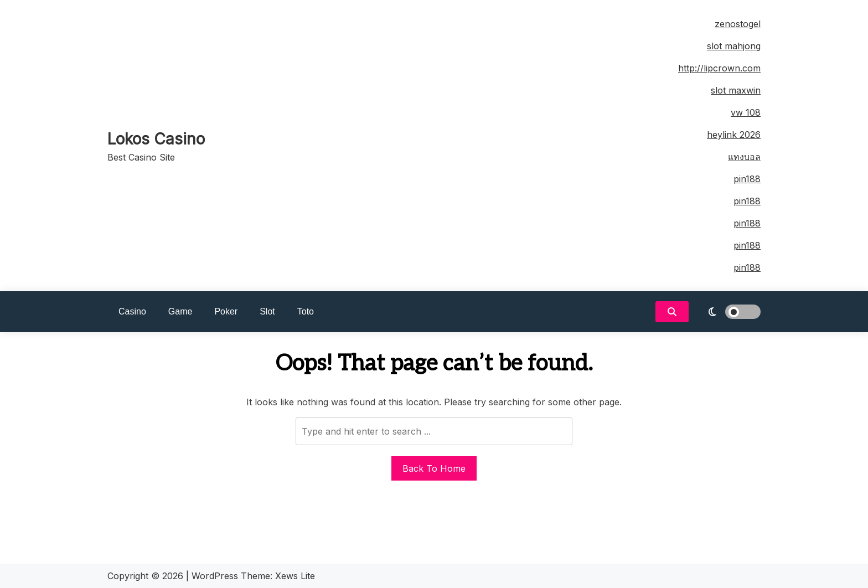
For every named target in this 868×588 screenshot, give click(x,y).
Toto (306, 311)
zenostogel (738, 24)
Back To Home (434, 468)
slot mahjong (734, 46)
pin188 (747, 179)
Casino (132, 311)
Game (180, 311)
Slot (267, 311)
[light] (727, 312)
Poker (226, 311)
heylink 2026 (734, 135)
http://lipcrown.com (719, 68)
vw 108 (746, 112)
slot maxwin (736, 90)
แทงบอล (744, 157)
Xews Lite (295, 576)
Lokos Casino (156, 139)
